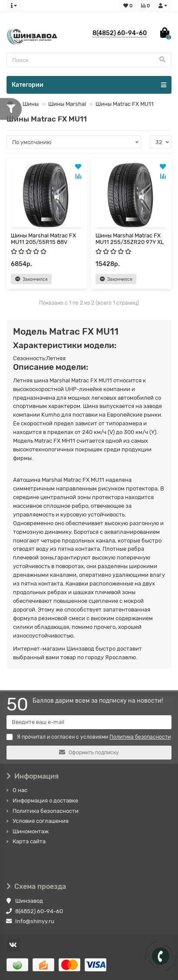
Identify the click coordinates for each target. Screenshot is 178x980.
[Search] (89, 60)
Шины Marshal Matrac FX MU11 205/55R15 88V (43, 239)
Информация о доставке (45, 801)
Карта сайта (29, 841)
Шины (31, 104)
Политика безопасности (46, 811)
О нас (20, 790)
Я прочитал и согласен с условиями (89, 737)
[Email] (89, 722)
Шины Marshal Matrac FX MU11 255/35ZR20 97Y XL (130, 239)
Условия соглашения (41, 821)
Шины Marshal (67, 104)
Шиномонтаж (31, 831)
